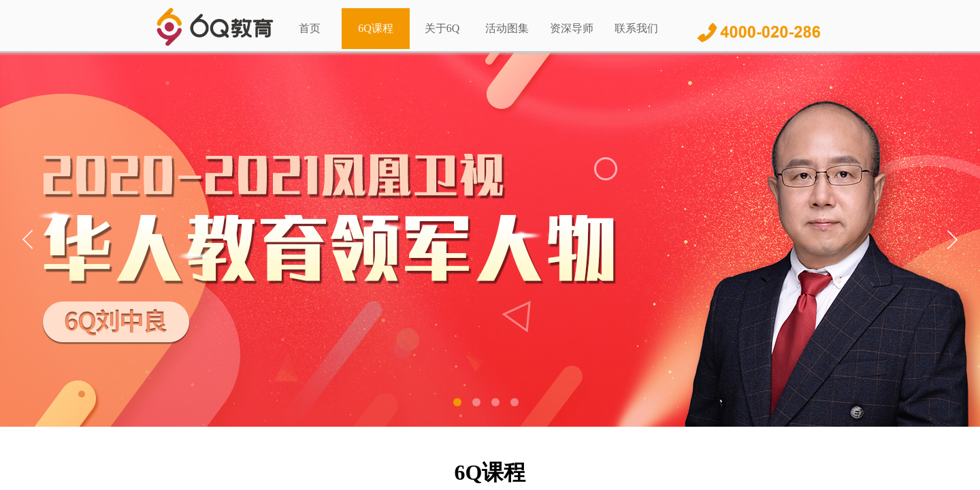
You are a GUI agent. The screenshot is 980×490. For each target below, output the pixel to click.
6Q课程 (376, 28)
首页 (310, 28)
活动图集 (507, 28)
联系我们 (636, 28)
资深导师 (572, 28)
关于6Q (442, 28)
